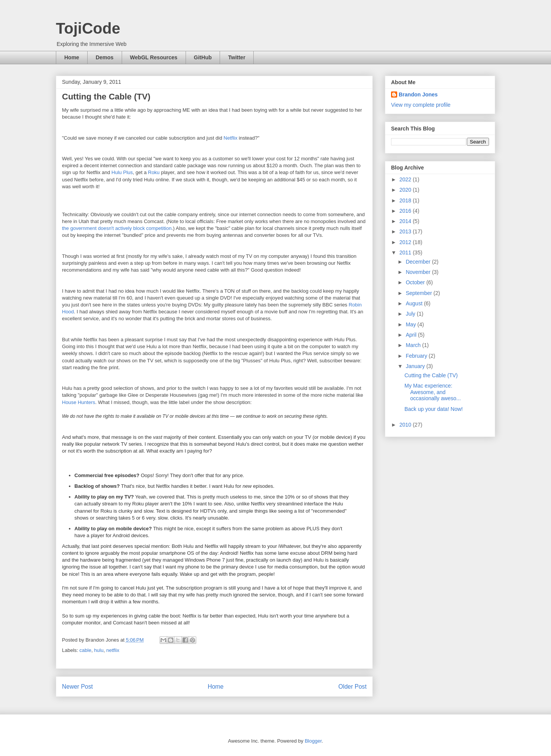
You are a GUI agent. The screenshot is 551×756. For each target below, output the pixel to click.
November (419, 272)
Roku (154, 172)
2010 (406, 425)
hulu (99, 650)
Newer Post (77, 687)
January (416, 366)
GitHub (203, 57)
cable (86, 650)
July (411, 314)
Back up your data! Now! (434, 409)
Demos (105, 57)
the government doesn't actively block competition (117, 228)
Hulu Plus (122, 172)
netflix (113, 650)
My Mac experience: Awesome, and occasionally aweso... (433, 392)
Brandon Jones (418, 94)
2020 (406, 190)
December (419, 262)
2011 (406, 253)
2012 (406, 242)
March (414, 345)
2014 (406, 221)
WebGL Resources (154, 57)
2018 (406, 200)
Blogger (313, 741)
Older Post (352, 687)
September (419, 293)
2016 (406, 211)
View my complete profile (421, 105)
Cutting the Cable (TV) (431, 375)
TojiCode (88, 28)
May (411, 324)
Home (72, 57)
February (417, 356)
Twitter (237, 57)
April (412, 335)
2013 (406, 231)
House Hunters (79, 402)
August (415, 303)
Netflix (230, 138)
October (416, 282)
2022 (406, 179)
